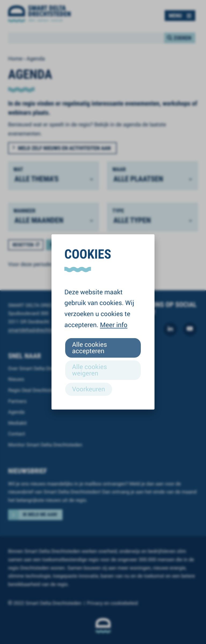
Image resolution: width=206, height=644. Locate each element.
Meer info (114, 325)
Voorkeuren (89, 389)
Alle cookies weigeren (90, 370)
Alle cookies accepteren (90, 348)
